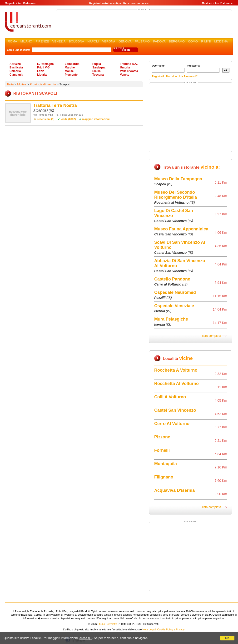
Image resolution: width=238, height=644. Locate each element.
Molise (69, 71)
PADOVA (159, 41)
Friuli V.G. (44, 68)
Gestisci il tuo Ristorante (217, 3)
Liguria (42, 75)
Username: (168, 68)
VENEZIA (59, 41)
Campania (16, 75)
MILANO (26, 41)
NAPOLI (93, 41)
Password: (203, 68)
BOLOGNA (76, 41)
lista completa (212, 336)
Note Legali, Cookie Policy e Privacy (164, 629)
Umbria (125, 68)
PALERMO (142, 41)
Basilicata (16, 68)
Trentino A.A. (129, 64)
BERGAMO (177, 41)
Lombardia (72, 64)
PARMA (119, 48)
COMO (193, 41)
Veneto (125, 75)
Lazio (41, 71)
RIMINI (206, 41)
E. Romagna (45, 64)
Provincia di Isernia (43, 84)
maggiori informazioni (96, 119)
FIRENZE (42, 41)
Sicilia (97, 71)
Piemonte (71, 75)
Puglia (97, 64)
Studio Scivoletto (107, 624)
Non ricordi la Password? (182, 76)
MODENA (221, 41)
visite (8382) (68, 119)
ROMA (12, 41)
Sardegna (99, 68)
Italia (10, 84)
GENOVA (125, 41)
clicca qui (86, 638)
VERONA (109, 41)
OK (227, 638)
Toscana (98, 75)
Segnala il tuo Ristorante (21, 3)
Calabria (15, 71)
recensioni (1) (46, 119)
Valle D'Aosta (129, 71)
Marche (70, 68)
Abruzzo (15, 64)
